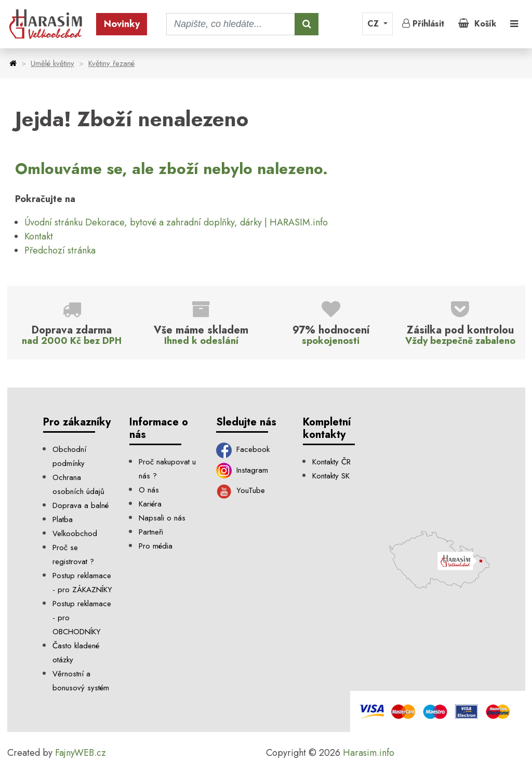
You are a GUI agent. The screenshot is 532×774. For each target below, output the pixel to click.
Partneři (151, 532)
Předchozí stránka (60, 250)
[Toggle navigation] (514, 24)
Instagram (242, 470)
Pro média (156, 546)
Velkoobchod (75, 533)
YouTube (241, 490)
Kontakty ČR (331, 462)
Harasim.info (369, 753)
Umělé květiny (52, 63)
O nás (149, 490)
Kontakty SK (331, 476)
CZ (374, 24)
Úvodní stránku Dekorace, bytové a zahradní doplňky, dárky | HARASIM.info (176, 222)
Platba (63, 519)
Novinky (122, 24)
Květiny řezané (111, 63)
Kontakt (39, 236)
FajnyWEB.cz (81, 753)
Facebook (243, 449)
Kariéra (150, 504)
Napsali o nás (162, 518)
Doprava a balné (81, 505)
